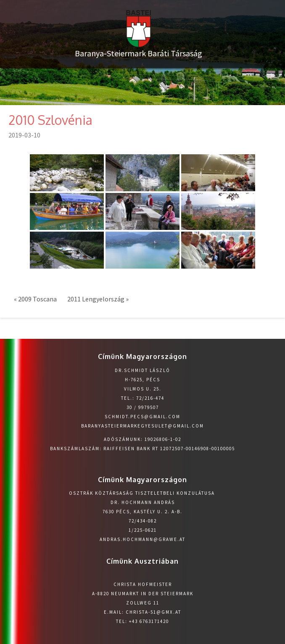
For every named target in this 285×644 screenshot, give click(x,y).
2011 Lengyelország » (98, 299)
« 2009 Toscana (35, 299)
